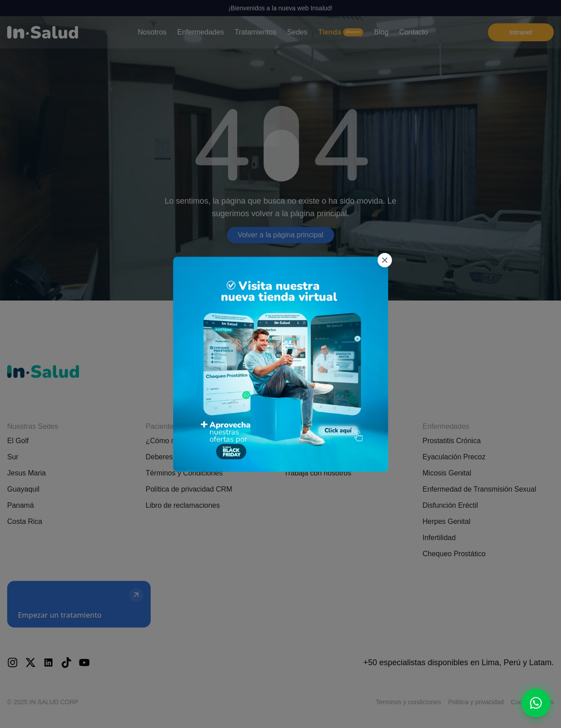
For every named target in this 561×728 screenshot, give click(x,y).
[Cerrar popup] (383, 213)
